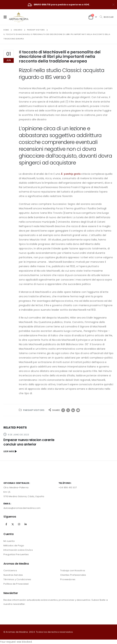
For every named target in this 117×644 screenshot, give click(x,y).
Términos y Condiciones (17, 579)
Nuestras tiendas (13, 575)
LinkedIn (73, 410)
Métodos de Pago (14, 546)
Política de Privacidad (16, 584)
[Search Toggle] (107, 17)
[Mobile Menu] (6, 17)
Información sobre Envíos (18, 550)
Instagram (19, 524)
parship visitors (34, 410)
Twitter (68, 410)
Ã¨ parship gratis (71, 174)
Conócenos (10, 570)
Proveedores (68, 579)
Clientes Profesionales (73, 575)
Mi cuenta (9, 541)
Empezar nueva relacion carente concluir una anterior (29, 442)
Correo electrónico (78, 410)
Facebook (63, 410)
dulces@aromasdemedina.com (22, 508)
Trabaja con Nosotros (73, 570)
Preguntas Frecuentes (16, 554)
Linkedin (26, 524)
